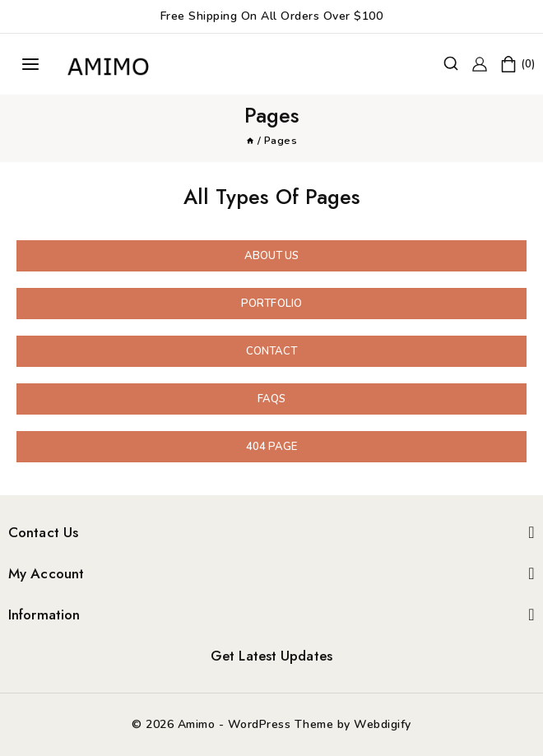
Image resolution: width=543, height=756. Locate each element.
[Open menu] (30, 64)
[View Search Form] (451, 64)
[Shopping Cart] (517, 64)
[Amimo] (110, 65)
